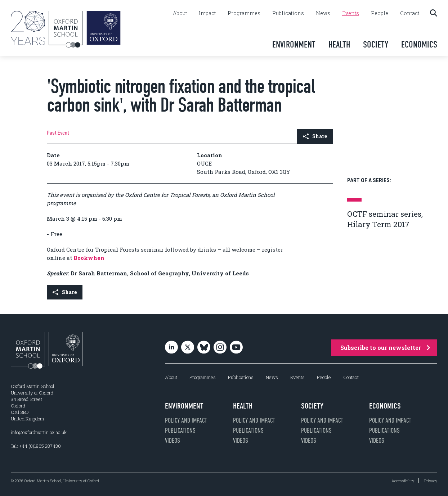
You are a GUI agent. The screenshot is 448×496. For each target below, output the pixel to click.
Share (315, 136)
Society (376, 44)
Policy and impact (186, 420)
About (180, 13)
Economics (419, 44)
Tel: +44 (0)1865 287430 (36, 446)
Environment (294, 44)
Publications (288, 13)
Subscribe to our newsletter (385, 348)
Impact (207, 13)
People (380, 13)
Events (351, 13)
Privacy (431, 481)
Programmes (244, 13)
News (323, 13)
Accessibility (403, 481)
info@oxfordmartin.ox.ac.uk (39, 432)
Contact (410, 13)
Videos (173, 441)
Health (339, 44)
